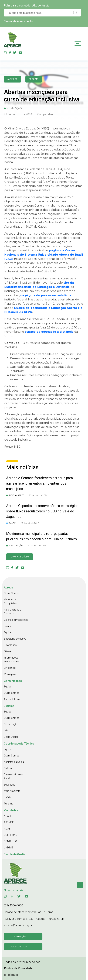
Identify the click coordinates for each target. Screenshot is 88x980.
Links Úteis (10, 668)
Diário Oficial (11, 737)
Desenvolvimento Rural (13, 776)
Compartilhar (45, 114)
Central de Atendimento (18, 21)
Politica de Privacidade (18, 968)
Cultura (8, 768)
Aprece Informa (12, 699)
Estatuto (9, 626)
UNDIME (8, 848)
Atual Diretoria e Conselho (12, 612)
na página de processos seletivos (46, 295)
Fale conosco (19, 947)
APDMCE (9, 822)
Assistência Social (14, 762)
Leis (6, 731)
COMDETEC (10, 841)
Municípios (10, 674)
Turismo (9, 804)
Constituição (11, 724)
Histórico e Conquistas (10, 601)
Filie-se (8, 651)
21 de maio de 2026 (37, 546)
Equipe (8, 632)
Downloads (10, 645)
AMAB (7, 829)
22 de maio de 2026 (38, 495)
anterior (12, 79)
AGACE (8, 816)
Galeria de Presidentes (16, 620)
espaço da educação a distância (49, 332)
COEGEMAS (10, 835)
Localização (19, 937)
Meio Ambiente (12, 791)
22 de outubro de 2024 (18, 114)
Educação (10, 785)
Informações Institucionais (11, 660)
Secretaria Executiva (15, 639)
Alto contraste (41, 6)
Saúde (7, 797)
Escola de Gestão (15, 854)
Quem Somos (12, 593)
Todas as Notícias (20, 557)
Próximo (34, 79)
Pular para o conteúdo (17, 6)
